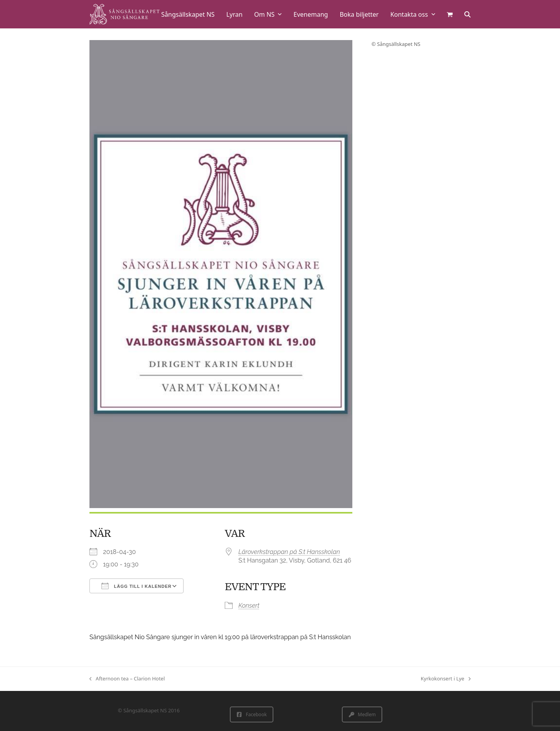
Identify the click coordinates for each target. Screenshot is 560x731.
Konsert (249, 606)
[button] (450, 14)
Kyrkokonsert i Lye (446, 679)
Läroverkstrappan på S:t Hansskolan (289, 552)
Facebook (252, 714)
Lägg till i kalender (136, 586)
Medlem (362, 714)
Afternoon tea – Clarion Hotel (127, 679)
